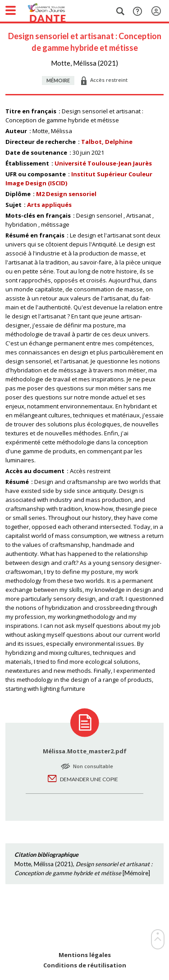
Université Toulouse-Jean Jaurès (103, 163)
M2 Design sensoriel (66, 194)
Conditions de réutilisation (85, 965)
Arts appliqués (49, 205)
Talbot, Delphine (107, 142)
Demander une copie (89, 779)
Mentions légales (85, 955)
